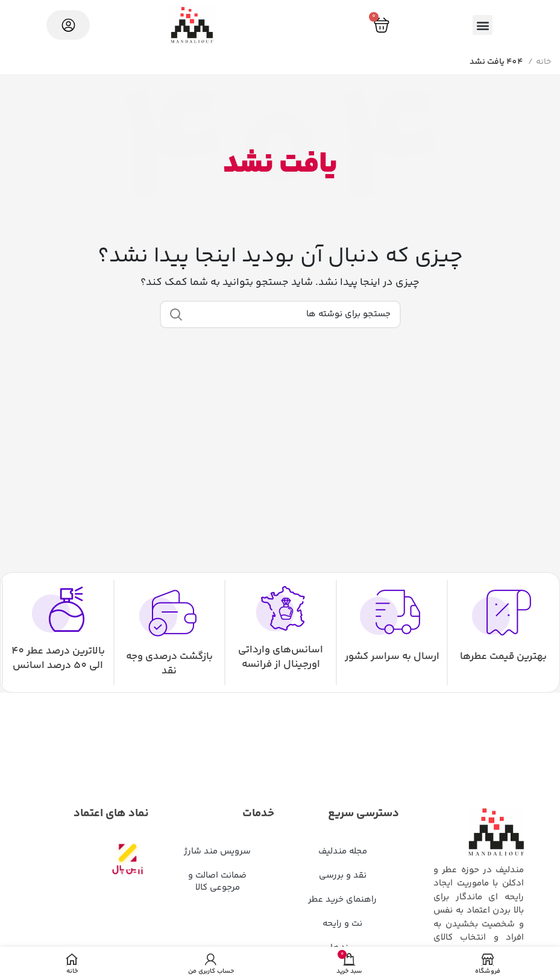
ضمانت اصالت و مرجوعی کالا (217, 882)
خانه (543, 62)
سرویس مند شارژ (217, 851)
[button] (483, 25)
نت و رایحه (342, 924)
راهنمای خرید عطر (342, 900)
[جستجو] (280, 314)
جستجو (176, 314)
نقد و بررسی (343, 875)
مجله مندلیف (343, 851)
